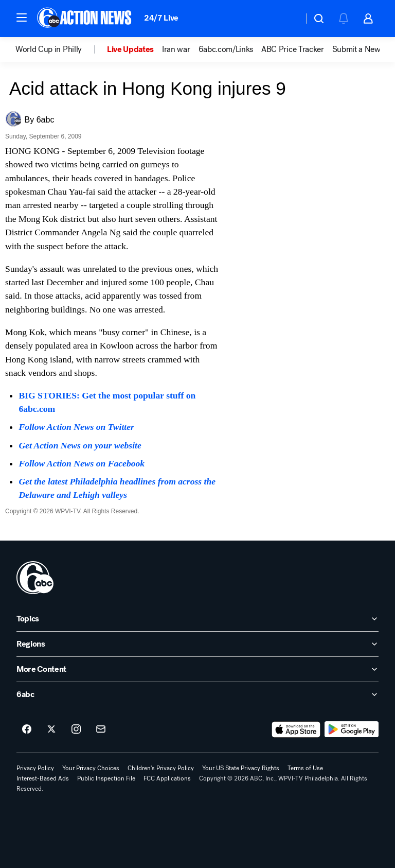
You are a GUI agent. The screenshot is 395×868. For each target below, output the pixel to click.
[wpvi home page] (35, 578)
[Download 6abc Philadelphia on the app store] (296, 730)
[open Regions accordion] (197, 644)
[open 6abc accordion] (197, 695)
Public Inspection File (106, 778)
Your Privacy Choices (91, 768)
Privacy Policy (35, 768)
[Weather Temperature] (287, 19)
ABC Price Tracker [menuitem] (293, 49)
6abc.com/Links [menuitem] (226, 49)
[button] (22, 18)
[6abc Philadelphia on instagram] (76, 730)
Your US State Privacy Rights (241, 768)
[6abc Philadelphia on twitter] (51, 730)
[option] (61, 49)
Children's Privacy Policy (161, 768)
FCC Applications (167, 778)
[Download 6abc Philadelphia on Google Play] (352, 730)
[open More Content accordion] (197, 669)
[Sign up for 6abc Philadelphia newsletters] (101, 730)
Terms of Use (305, 768)
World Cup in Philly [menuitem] (49, 49)
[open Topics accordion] (197, 619)
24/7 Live (161, 18)
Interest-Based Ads (43, 778)
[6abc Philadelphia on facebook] (27, 730)
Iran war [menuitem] (176, 49)
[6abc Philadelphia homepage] (85, 19)
